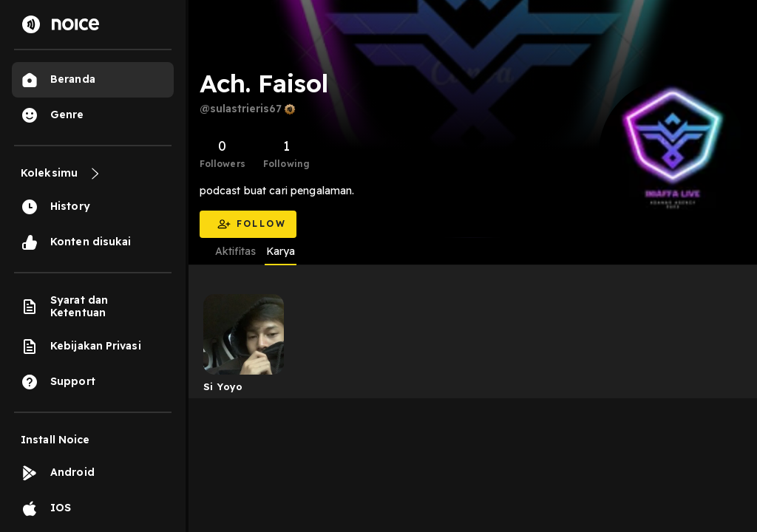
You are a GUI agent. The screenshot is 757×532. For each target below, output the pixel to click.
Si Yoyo (223, 386)
